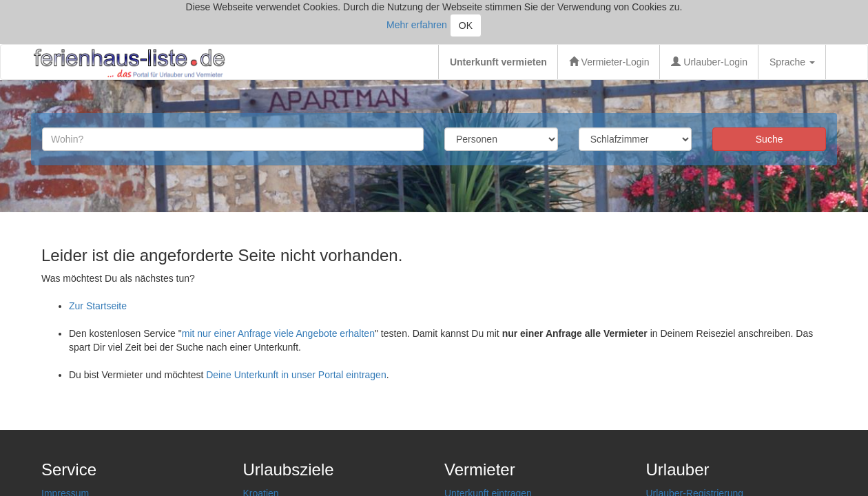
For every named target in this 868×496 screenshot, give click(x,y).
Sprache (792, 62)
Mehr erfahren (417, 25)
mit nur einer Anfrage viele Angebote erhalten (278, 333)
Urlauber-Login (709, 62)
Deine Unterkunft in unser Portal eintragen (296, 375)
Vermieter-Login (609, 62)
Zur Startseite (98, 306)
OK (466, 25)
